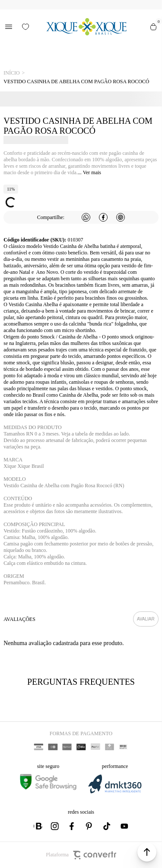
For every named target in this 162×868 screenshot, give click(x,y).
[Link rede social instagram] (55, 826)
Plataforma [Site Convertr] (81, 855)
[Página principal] (86, 27)
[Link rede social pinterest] (90, 826)
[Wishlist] (25, 27)
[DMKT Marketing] (115, 792)
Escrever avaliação (146, 619)
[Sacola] (153, 27)
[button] (147, 852)
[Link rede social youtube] (124, 826)
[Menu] (9, 27)
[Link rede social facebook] (73, 826)
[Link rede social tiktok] (107, 826)
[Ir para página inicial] (11, 73)
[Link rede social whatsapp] (38, 826)
